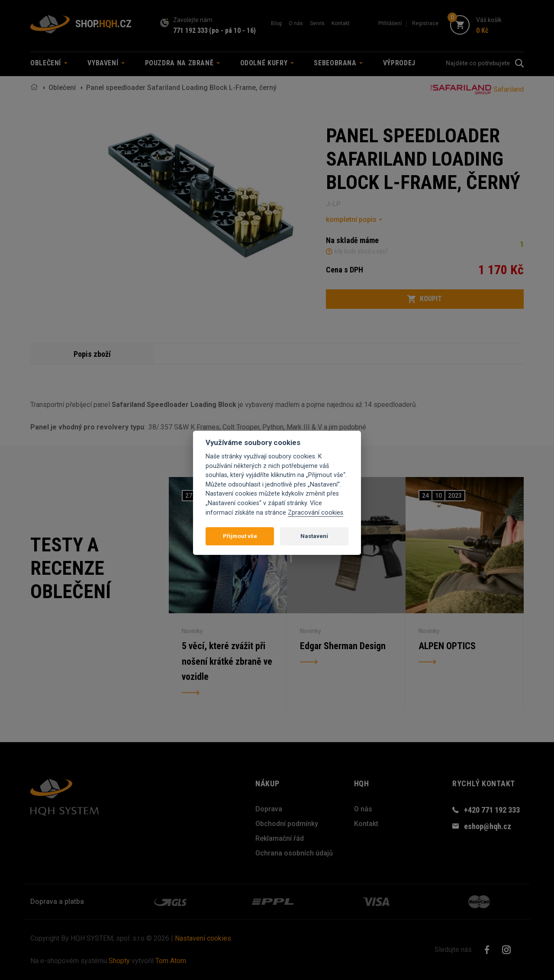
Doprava (269, 809)
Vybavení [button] (106, 63)
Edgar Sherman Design (343, 646)
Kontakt (341, 23)
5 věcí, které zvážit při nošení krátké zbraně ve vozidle (227, 661)
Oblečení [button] (49, 63)
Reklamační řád (280, 838)
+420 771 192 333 (492, 810)
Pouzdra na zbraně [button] (183, 63)
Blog (276, 23)
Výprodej (399, 63)
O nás (296, 23)
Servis (317, 23)
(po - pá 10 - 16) (232, 30)
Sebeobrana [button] (338, 63)
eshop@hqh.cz (488, 826)
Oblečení (62, 88)
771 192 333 (190, 30)
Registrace (425, 23)
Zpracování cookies (316, 513)
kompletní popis (351, 219)
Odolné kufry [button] (267, 63)
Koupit (425, 299)
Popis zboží (92, 354)
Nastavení (314, 536)
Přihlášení (390, 23)
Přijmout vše (240, 536)
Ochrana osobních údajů (294, 853)
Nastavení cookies (203, 938)
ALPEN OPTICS (447, 646)
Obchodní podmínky (287, 824)
